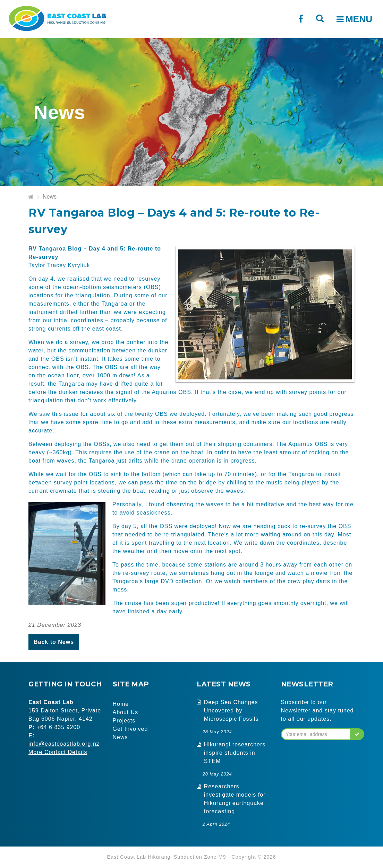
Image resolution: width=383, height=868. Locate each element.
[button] (357, 734)
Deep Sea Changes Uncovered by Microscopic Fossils (231, 711)
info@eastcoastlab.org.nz (64, 744)
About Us (126, 712)
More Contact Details (58, 752)
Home (121, 704)
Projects (124, 721)
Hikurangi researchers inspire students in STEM (235, 753)
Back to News (54, 642)
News (50, 197)
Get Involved (130, 729)
